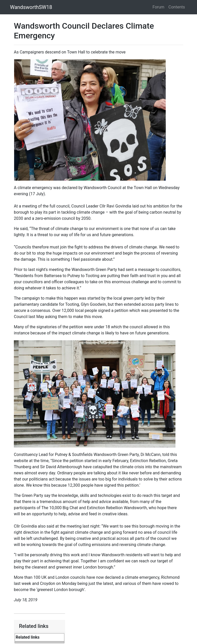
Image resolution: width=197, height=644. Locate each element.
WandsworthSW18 (31, 7)
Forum (159, 7)
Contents (177, 7)
